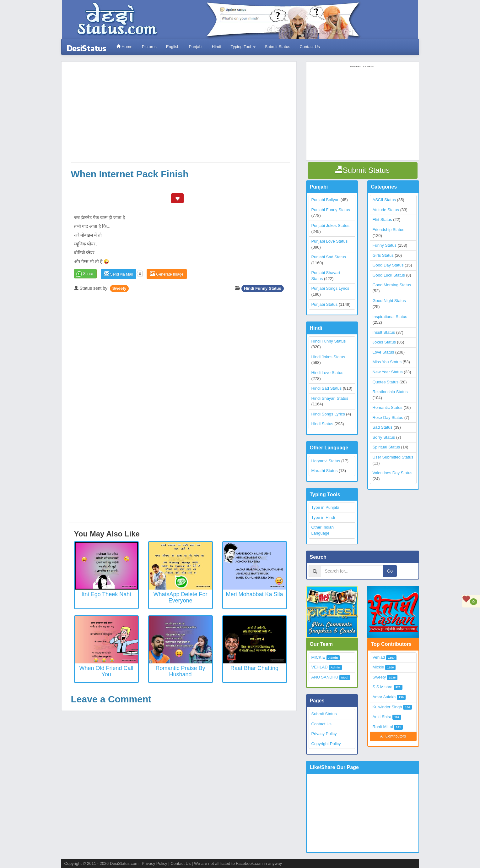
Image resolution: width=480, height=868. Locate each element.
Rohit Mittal (383, 727)
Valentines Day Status (393, 473)
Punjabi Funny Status (331, 210)
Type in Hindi (323, 517)
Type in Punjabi (325, 507)
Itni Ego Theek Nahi (106, 594)
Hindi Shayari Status (330, 398)
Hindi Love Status (327, 373)
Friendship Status (388, 230)
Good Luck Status (389, 275)
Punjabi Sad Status (329, 257)
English (173, 47)
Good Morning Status (392, 285)
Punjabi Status (325, 304)
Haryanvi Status (326, 461)
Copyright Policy (326, 744)
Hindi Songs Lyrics (328, 414)
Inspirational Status (390, 317)
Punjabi (195, 47)
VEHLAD (320, 667)
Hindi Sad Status (327, 388)
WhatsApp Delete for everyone (180, 597)
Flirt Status (382, 220)
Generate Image (167, 274)
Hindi (217, 47)
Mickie (378, 667)
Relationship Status (390, 392)
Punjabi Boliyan (326, 200)
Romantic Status (388, 407)
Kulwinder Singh (387, 707)
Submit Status (278, 47)
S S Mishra (383, 687)
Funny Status (385, 245)
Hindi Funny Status (262, 288)
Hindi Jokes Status (328, 357)
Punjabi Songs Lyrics (330, 288)
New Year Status (388, 372)
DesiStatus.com (124, 863)
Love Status (383, 352)
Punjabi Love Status (330, 241)
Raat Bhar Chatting (254, 668)
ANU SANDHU (325, 677)
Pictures (149, 47)
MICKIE (318, 657)
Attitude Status (386, 210)
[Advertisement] (181, 115)
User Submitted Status (393, 457)
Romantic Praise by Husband (180, 671)
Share (88, 274)
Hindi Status (322, 424)
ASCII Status (384, 200)
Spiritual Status (386, 447)
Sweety (119, 288)
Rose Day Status (388, 418)
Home (124, 47)
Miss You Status (387, 362)
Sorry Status (384, 437)
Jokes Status (384, 342)
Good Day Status (388, 265)
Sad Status (383, 427)
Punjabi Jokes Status (330, 225)
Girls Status (383, 255)
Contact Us (310, 47)
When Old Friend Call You (106, 671)
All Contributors (393, 736)
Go (390, 571)
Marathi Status (325, 471)
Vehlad (379, 657)
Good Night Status (389, 301)
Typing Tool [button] (243, 47)
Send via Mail (119, 274)
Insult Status (384, 332)
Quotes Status (386, 382)
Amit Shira (382, 717)
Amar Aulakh (384, 697)
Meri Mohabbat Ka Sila (254, 594)
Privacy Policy (324, 734)
